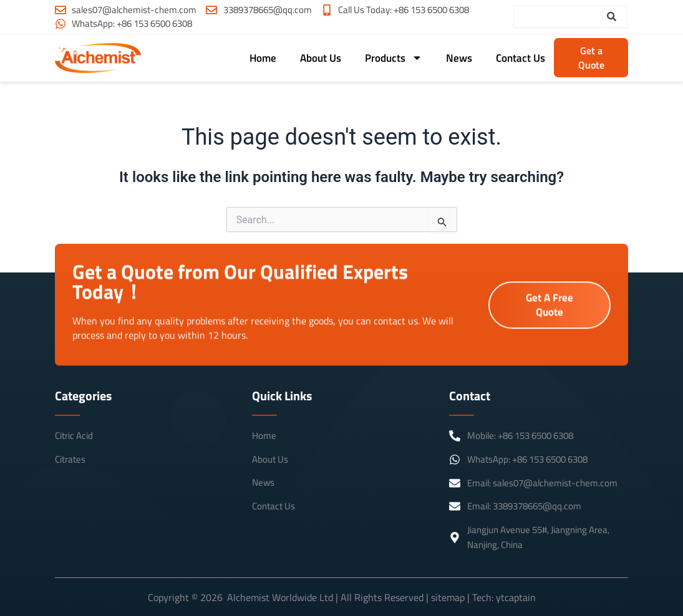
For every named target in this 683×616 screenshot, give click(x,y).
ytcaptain (516, 597)
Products (394, 58)
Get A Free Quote (550, 306)
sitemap (448, 597)
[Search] (617, 17)
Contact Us (521, 58)
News (459, 58)
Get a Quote (591, 57)
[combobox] (558, 17)
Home (263, 58)
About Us (321, 58)
